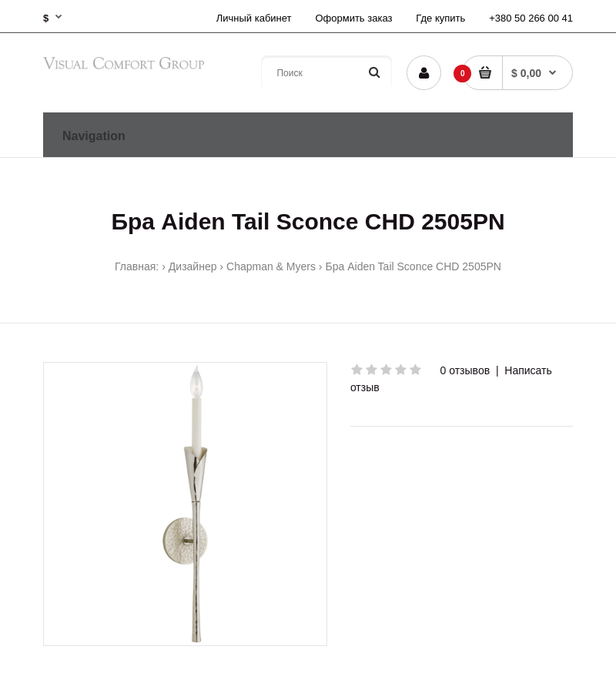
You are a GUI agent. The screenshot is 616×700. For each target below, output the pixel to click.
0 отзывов (465, 370)
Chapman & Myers (271, 266)
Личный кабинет (254, 18)
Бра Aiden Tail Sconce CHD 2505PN (413, 266)
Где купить (440, 18)
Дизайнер (193, 266)
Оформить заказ (353, 18)
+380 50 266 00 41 (531, 18)
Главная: (137, 266)
